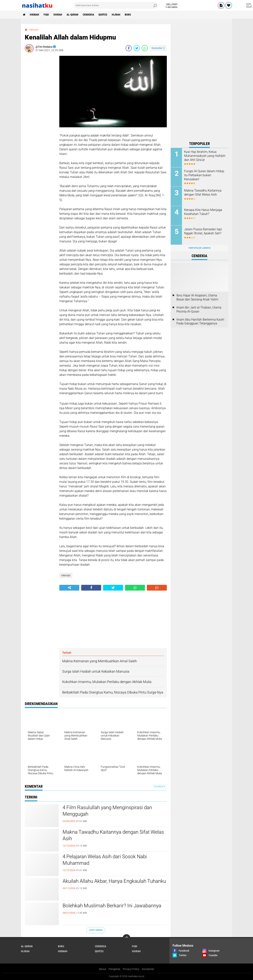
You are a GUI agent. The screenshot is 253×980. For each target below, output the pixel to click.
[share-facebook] (129, 48)
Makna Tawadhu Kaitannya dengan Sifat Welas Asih (113, 835)
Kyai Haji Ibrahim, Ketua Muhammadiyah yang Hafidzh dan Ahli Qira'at (205, 156)
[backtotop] (126, 938)
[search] (116, 5)
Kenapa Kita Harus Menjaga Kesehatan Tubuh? (203, 212)
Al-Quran (72, 15)
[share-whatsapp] (145, 48)
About (103, 969)
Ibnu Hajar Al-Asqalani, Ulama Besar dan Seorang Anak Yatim (197, 297)
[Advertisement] (40, 113)
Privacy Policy (131, 969)
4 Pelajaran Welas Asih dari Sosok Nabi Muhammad (105, 860)
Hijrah (116, 15)
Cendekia (88, 15)
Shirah (58, 15)
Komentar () (158, 48)
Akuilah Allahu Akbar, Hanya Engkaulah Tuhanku (114, 881)
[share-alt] (69, 588)
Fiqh (46, 15)
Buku (128, 15)
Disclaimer (148, 969)
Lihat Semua (96, 930)
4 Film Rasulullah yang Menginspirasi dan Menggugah (107, 811)
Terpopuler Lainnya (199, 248)
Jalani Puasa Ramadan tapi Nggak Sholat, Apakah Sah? (203, 231)
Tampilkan (159, 786)
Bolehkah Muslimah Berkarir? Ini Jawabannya (112, 906)
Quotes (103, 15)
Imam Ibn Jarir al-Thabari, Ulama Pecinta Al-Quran (199, 309)
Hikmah (34, 15)
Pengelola (115, 969)
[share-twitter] (137, 48)
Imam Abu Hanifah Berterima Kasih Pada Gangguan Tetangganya (200, 322)
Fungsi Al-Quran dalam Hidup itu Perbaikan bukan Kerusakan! (204, 175)
